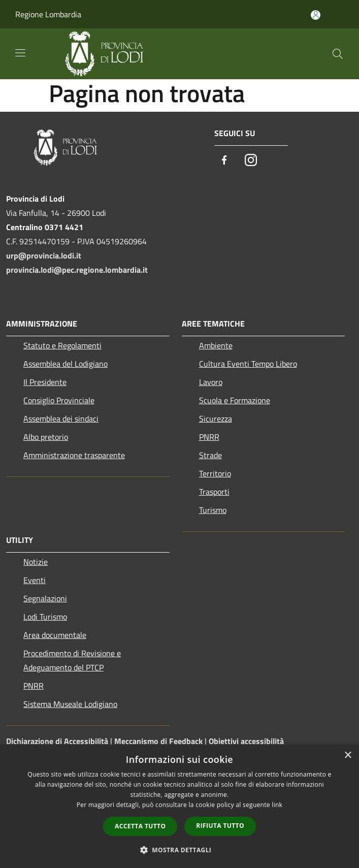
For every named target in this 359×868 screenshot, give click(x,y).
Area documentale (55, 635)
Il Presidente (45, 382)
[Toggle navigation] (20, 53)
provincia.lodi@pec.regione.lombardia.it (77, 270)
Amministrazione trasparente (74, 455)
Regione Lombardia (48, 14)
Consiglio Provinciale (59, 400)
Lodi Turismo (45, 617)
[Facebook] (224, 161)
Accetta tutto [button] (140, 826)
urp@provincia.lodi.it (44, 255)
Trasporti (214, 492)
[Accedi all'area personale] (316, 15)
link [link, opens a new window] (277, 805)
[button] (180, 850)
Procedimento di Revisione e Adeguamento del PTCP (72, 660)
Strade (210, 455)
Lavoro (211, 382)
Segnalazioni (45, 598)
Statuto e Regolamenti (62, 345)
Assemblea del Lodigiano (66, 364)
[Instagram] (251, 161)
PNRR (209, 437)
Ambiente (216, 345)
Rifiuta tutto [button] (220, 826)
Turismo (213, 510)
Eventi (35, 580)
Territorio (215, 473)
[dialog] (179, 806)
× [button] (348, 756)
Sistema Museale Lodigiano (70, 704)
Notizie (36, 562)
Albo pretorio (46, 437)
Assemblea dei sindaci (61, 419)
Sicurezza (216, 419)
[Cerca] (338, 54)
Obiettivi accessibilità (246, 741)
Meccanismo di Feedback (158, 741)
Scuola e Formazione (235, 400)
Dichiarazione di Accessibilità (57, 741)
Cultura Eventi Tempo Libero (248, 364)
